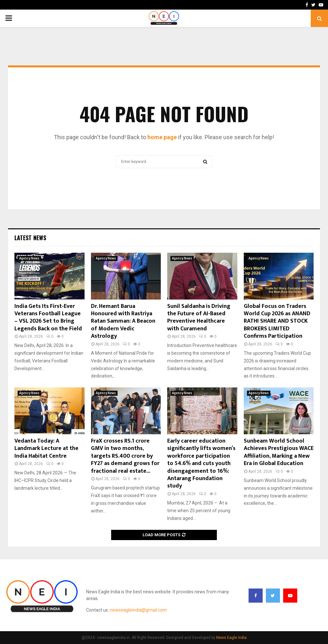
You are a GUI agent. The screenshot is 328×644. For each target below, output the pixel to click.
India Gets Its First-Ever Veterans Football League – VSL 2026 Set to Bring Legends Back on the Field (48, 318)
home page (162, 137)
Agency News (29, 258)
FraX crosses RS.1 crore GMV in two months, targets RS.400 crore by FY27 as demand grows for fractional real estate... (125, 456)
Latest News (30, 238)
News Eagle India (231, 638)
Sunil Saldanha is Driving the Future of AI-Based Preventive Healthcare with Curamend (199, 318)
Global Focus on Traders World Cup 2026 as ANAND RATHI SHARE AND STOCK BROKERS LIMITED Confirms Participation (277, 321)
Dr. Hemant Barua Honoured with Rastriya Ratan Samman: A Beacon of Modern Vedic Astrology (123, 321)
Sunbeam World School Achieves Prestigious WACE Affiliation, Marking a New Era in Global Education (279, 452)
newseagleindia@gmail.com (138, 610)
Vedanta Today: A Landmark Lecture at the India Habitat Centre (46, 449)
